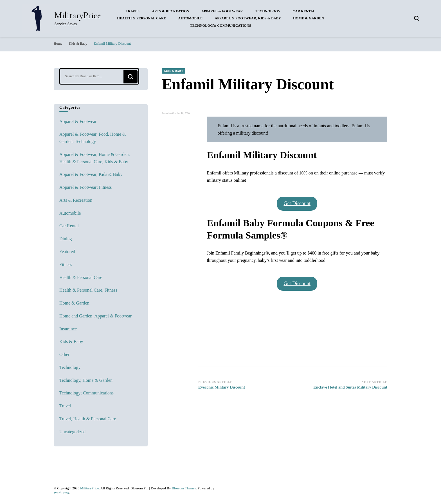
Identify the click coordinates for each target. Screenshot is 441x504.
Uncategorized (72, 432)
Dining (66, 239)
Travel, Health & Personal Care (88, 419)
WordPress (61, 493)
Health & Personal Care (141, 18)
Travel (133, 11)
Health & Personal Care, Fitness (88, 290)
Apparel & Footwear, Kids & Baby (248, 18)
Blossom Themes (184, 488)
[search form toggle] (417, 18)
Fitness (66, 265)
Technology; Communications (220, 26)
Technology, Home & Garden (86, 380)
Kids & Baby (173, 71)
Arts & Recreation (171, 11)
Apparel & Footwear (222, 11)
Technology (268, 11)
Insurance (68, 329)
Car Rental (304, 11)
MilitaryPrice (78, 15)
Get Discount (297, 203)
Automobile (190, 18)
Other (64, 354)
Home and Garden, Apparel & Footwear (95, 316)
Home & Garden (309, 18)
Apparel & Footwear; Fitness (85, 187)
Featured (67, 252)
